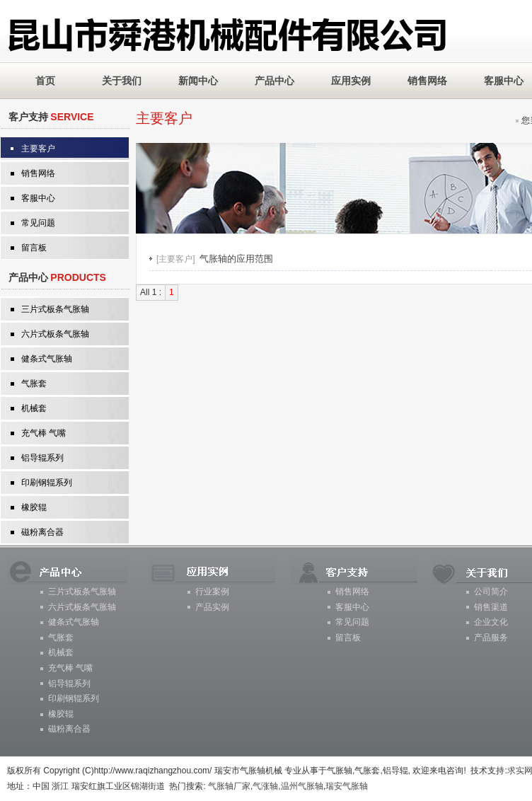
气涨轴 (265, 786)
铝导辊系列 (42, 458)
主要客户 (38, 149)
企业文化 (491, 622)
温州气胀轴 (302, 786)
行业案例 (212, 592)
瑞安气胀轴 (347, 786)
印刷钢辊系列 (47, 483)
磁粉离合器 (42, 532)
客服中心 (38, 198)
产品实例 (212, 607)
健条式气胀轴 (47, 359)
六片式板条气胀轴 (55, 334)
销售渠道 (491, 607)
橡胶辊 (34, 507)
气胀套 (34, 384)
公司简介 (491, 592)
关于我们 (122, 81)
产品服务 (491, 638)
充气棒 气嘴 (44, 433)
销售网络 (427, 81)
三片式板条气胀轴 (55, 309)
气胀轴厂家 (229, 786)
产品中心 (274, 81)
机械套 (34, 408)
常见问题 (38, 223)
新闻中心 (198, 81)
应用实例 (351, 81)
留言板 (34, 248)
